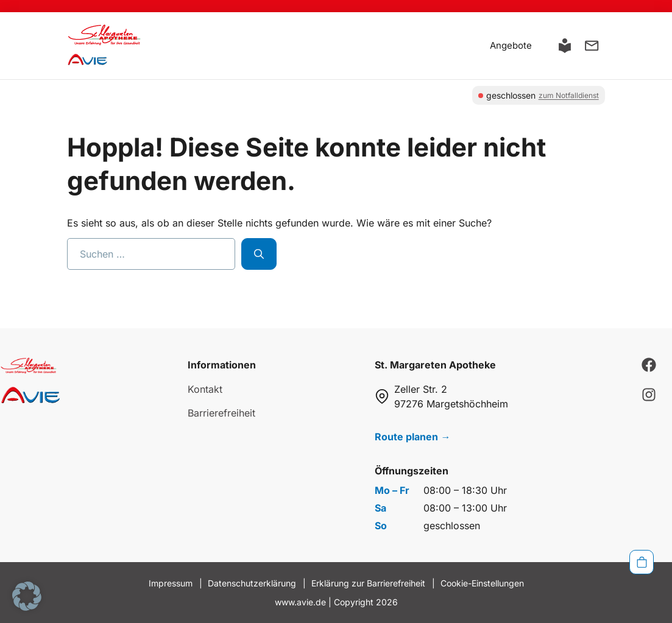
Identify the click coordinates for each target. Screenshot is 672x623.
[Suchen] (259, 254)
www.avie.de (300, 602)
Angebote (511, 45)
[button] (27, 596)
